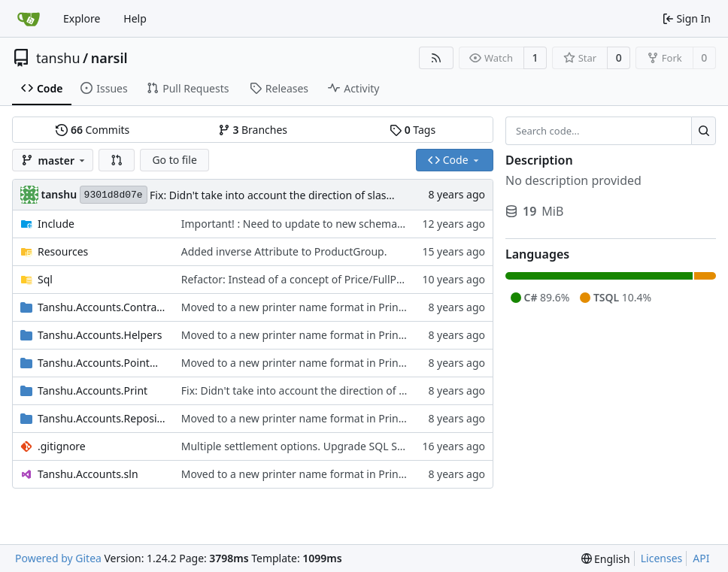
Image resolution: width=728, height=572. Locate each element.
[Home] (29, 19)
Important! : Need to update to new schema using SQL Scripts (334, 224)
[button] (117, 160)
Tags (413, 130)
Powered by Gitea (58, 558)
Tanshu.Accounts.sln (88, 474)
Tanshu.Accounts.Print (93, 390)
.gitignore (62, 446)
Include (56, 224)
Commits (93, 130)
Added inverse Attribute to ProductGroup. (284, 251)
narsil (109, 58)
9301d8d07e (114, 195)
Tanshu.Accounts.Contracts (102, 307)
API (701, 558)
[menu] (606, 559)
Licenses (662, 558)
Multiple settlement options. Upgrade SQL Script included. (325, 446)
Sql (45, 279)
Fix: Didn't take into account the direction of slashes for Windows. (311, 195)
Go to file (174, 160)
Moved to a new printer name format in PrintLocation (313, 307)
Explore (82, 18)
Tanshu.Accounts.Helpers (100, 335)
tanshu (58, 58)
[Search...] (704, 131)
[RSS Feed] (436, 58)
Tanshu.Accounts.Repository (102, 418)
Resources (63, 251)
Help (135, 18)
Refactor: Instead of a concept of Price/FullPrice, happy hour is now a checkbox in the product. (413, 279)
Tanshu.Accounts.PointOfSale (102, 363)
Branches (253, 130)
